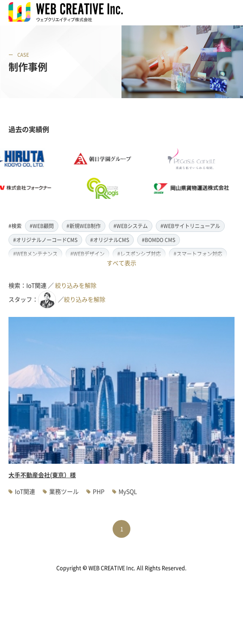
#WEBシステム (131, 226)
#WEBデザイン (87, 254)
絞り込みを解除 (76, 285)
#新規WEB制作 (84, 226)
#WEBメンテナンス (35, 254)
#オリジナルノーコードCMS (45, 240)
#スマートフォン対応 (198, 254)
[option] (108, 173)
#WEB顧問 (42, 226)
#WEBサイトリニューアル (190, 226)
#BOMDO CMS (159, 240)
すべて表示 (121, 263)
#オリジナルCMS (110, 240)
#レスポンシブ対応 (139, 254)
